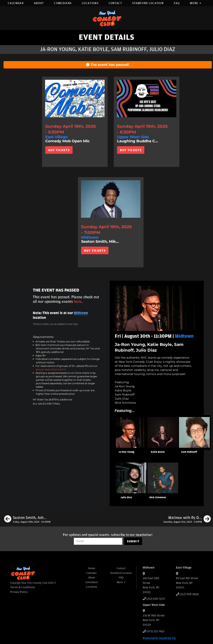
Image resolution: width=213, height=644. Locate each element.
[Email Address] (98, 541)
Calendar (16, 3)
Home (92, 568)
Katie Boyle (158, 452)
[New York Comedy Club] (107, 18)
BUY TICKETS (59, 150)
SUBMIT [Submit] (133, 541)
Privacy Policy (19, 592)
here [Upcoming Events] (78, 302)
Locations (90, 3)
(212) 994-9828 (189, 594)
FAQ (177, 3)
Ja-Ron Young (126, 452)
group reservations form (51, 369)
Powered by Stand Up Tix (159, 638)
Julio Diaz (126, 498)
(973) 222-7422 (155, 631)
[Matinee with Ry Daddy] (187, 520)
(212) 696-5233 (156, 599)
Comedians (63, 3)
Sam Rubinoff (189, 452)
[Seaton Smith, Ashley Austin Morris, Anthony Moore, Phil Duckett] (27, 520)
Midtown (81, 313)
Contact (115, 3)
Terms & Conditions (23, 587)
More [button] (196, 3)
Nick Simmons (158, 498)
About (39, 3)
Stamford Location (148, 3)
